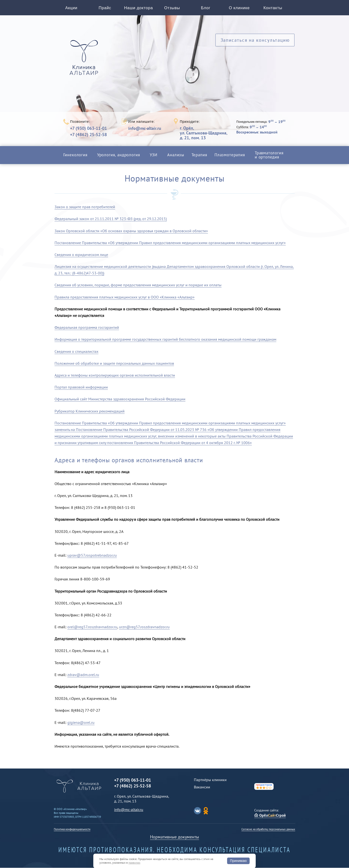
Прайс (105, 8)
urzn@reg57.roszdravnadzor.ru (144, 627)
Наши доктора (139, 8)
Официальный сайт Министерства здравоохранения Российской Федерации (120, 399)
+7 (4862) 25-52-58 (88, 135)
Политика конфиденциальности (72, 829)
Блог (206, 8)
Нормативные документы (174, 837)
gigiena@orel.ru (81, 722)
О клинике (239, 8)
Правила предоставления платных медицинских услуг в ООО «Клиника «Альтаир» (125, 297)
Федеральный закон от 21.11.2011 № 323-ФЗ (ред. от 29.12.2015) (111, 219)
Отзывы (172, 8)
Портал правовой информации (81, 387)
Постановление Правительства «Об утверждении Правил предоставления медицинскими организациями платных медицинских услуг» (170, 243)
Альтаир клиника (85, 60)
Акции (71, 8)
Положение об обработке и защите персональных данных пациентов (114, 364)
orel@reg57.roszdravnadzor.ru (92, 627)
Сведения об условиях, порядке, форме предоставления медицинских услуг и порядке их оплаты (138, 285)
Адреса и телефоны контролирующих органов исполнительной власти (115, 375)
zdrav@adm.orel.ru (83, 675)
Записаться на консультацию (255, 41)
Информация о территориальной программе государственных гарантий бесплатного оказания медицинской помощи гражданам (165, 339)
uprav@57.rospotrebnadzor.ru (92, 555)
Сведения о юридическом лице (81, 255)
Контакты (273, 8)
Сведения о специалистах (76, 351)
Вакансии (202, 787)
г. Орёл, (204, 133)
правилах (134, 863)
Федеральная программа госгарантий (87, 328)
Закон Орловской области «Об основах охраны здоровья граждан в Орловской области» (131, 231)
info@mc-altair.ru (145, 129)
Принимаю (238, 861)
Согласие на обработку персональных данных (268, 829)
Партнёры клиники (210, 780)
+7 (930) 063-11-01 (88, 128)
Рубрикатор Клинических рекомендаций (90, 411)
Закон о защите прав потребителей (85, 207)
